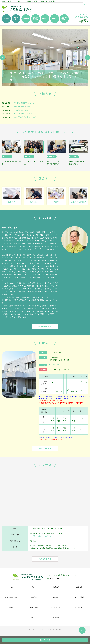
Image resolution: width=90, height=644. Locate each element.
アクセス (34, 620)
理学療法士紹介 (56, 610)
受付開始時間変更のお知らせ (24, 103)
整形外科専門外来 (11, 600)
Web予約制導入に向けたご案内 (25, 117)
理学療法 (34, 600)
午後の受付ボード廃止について (25, 114)
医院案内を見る (45, 450)
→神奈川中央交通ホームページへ (41, 537)
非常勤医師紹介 (34, 610)
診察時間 (56, 589)
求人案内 (56, 620)
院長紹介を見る (45, 327)
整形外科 (79, 589)
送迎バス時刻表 (79, 600)
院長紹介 (11, 610)
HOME (11, 589)
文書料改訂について (21, 110)
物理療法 (56, 600)
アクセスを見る (45, 561)
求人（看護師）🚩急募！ (23, 107)
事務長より (79, 610)
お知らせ (34, 589)
